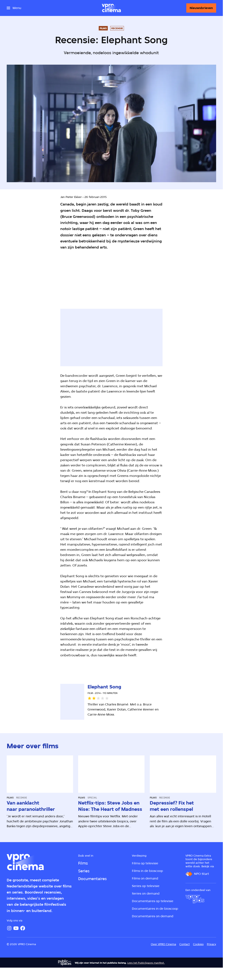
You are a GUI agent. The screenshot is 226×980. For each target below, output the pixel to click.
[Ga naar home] (111, 8)
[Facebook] (23, 928)
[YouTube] (16, 928)
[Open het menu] (14, 8)
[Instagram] (9, 928)
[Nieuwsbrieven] (201, 8)
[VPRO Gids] (195, 899)
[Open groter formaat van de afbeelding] (55, 277)
